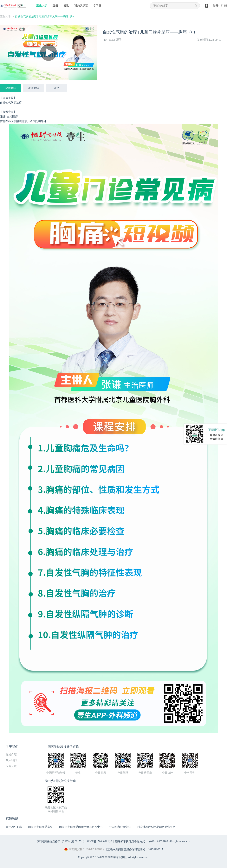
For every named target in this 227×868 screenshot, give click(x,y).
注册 (224, 6)
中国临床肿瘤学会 (120, 827)
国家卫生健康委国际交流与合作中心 (81, 827)
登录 (216, 6)
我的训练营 (81, 6)
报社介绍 (11, 754)
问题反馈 (11, 766)
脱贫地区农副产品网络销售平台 (156, 827)
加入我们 (11, 760)
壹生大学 (42, 6)
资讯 (66, 6)
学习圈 (97, 6)
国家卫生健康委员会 (40, 827)
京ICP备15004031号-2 (99, 841)
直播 (55, 6)
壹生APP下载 (14, 827)
